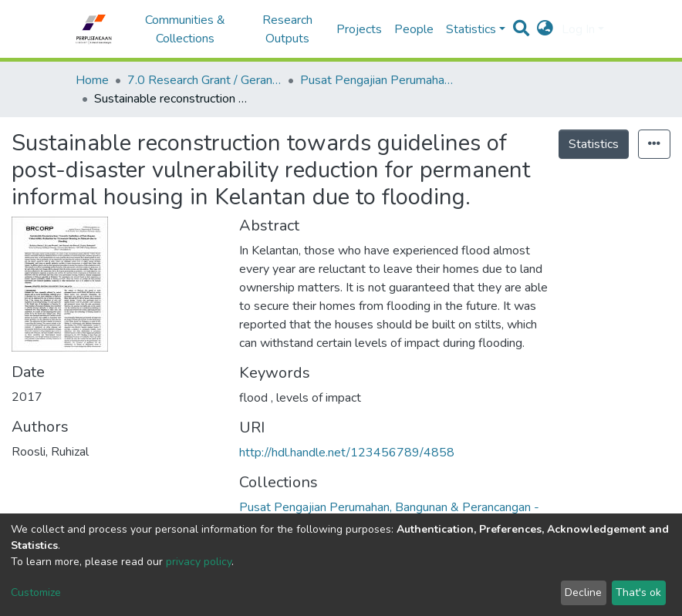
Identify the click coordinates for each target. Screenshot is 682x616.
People (414, 29)
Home (92, 80)
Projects (359, 29)
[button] (545, 29)
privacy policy (199, 562)
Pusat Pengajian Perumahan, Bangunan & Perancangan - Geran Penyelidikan (377, 80)
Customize (36, 592)
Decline (583, 592)
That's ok (638, 592)
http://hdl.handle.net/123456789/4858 (347, 453)
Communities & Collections (185, 29)
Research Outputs (287, 29)
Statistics (594, 144)
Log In (578, 29)
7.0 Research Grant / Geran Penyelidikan (204, 80)
